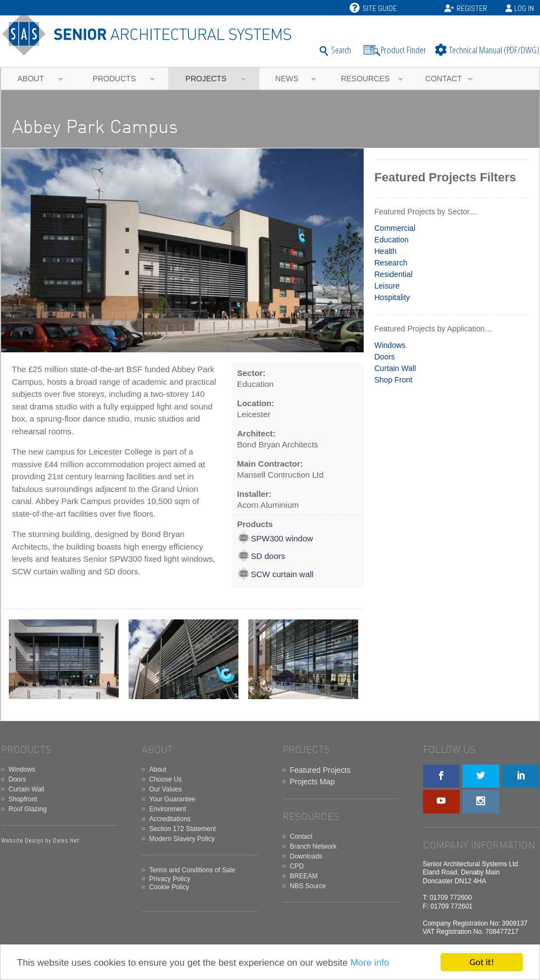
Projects (206, 79)
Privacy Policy (170, 879)
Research (391, 263)
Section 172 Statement (183, 829)
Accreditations (170, 819)
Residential (394, 274)
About (31, 79)
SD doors (268, 556)
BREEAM (304, 876)
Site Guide (373, 8)
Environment (168, 809)
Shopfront (23, 799)
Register (472, 8)
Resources (365, 79)
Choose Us (166, 779)
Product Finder (403, 50)
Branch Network (313, 846)
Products (115, 79)
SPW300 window (282, 538)
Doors (385, 357)
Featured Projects (321, 770)
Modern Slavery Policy (182, 839)
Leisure (387, 286)
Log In (524, 8)
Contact (444, 79)
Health (386, 251)
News (287, 79)
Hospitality (393, 297)
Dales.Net (66, 840)
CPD (297, 866)
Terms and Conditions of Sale (193, 870)
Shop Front (394, 380)
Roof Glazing (28, 809)
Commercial (395, 228)
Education (392, 240)
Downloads (306, 856)
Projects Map (313, 782)
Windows (390, 345)
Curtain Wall (396, 368)
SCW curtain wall (282, 574)
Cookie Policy (169, 887)
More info (370, 963)
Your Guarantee (172, 799)
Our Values (166, 789)
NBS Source (308, 886)
